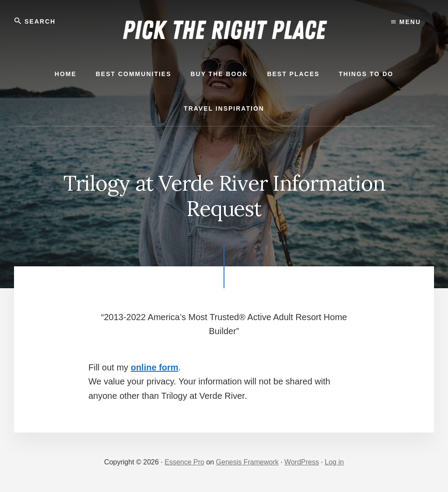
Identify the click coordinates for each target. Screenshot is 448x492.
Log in (334, 462)
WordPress (302, 462)
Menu (406, 22)
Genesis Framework (247, 462)
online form (155, 367)
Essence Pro (184, 462)
